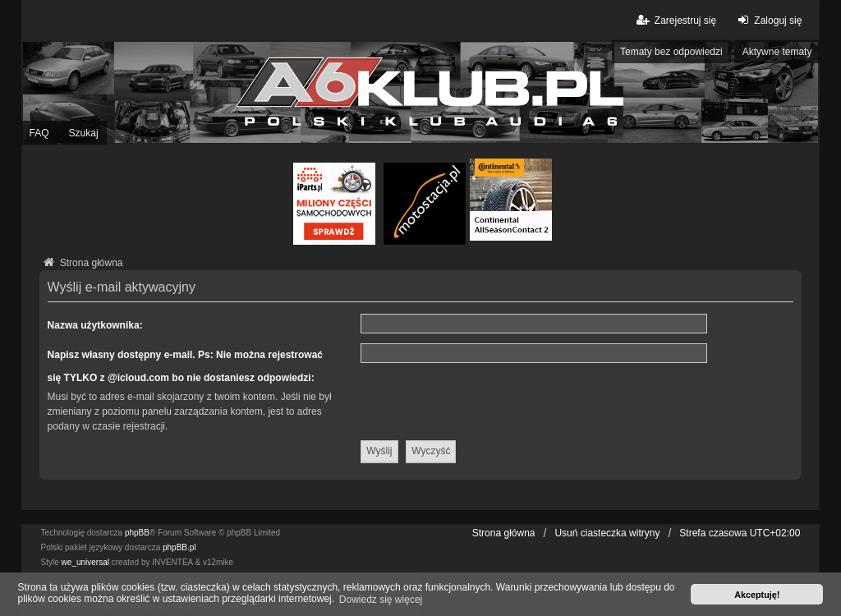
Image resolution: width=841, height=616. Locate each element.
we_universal (85, 562)
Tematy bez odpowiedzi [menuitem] (671, 52)
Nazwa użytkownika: (95, 325)
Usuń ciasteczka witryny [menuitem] (607, 533)
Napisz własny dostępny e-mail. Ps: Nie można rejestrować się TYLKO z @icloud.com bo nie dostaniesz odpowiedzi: (185, 366)
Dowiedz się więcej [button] (381, 600)
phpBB (137, 533)
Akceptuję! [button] (757, 595)
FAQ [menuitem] (39, 133)
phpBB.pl (179, 547)
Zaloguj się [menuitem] (767, 20)
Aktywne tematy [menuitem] (777, 52)
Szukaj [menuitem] (84, 133)
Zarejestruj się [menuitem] (676, 20)
